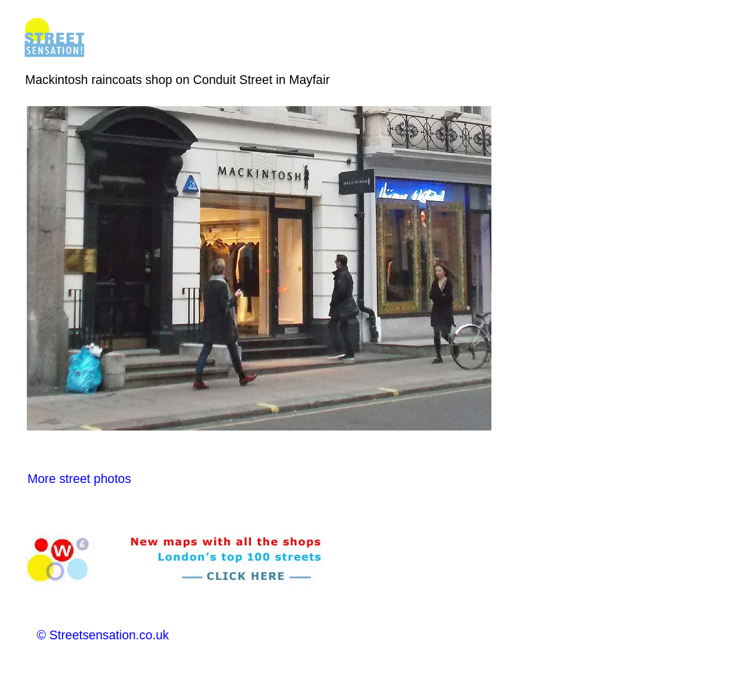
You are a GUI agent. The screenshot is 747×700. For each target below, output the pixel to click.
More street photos (79, 479)
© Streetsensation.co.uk (103, 635)
